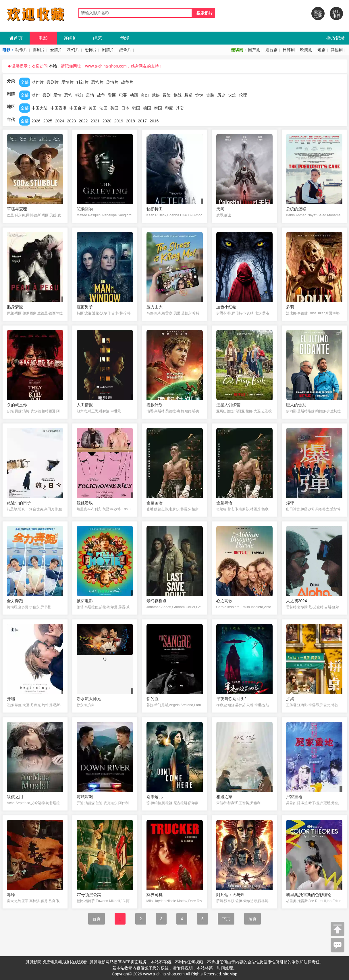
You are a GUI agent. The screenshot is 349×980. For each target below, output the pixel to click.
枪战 (178, 95)
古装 (210, 95)
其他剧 (337, 50)
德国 (147, 108)
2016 (154, 121)
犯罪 (123, 95)
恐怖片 (91, 50)
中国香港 (59, 108)
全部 (25, 82)
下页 (226, 919)
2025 (48, 121)
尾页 (252, 919)
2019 (119, 121)
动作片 (21, 50)
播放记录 (335, 38)
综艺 (98, 38)
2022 (83, 121)
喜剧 (47, 95)
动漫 (125, 38)
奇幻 (145, 95)
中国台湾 (78, 108)
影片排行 (336, 14)
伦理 (243, 95)
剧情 (90, 95)
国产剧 (254, 50)
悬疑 (188, 95)
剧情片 (108, 50)
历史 (221, 95)
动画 (134, 95)
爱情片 (56, 50)
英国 (114, 108)
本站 (53, 66)
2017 (142, 121)
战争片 (125, 50)
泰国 (158, 108)
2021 (95, 121)
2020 (107, 121)
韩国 (136, 108)
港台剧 (271, 50)
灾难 (232, 95)
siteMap (230, 974)
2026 (36, 121)
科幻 (79, 95)
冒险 (167, 95)
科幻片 (73, 50)
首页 (16, 38)
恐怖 (68, 95)
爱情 (57, 95)
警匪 (112, 95)
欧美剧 (306, 50)
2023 (71, 121)
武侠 (156, 95)
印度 (169, 108)
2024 (60, 121)
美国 (92, 108)
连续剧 (70, 38)
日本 (125, 108)
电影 (43, 38)
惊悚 (199, 95)
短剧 (321, 50)
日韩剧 (289, 50)
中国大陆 (40, 108)
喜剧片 (39, 50)
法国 (103, 108)
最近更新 (318, 14)
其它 (180, 108)
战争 (101, 95)
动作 (36, 95)
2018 (131, 121)
